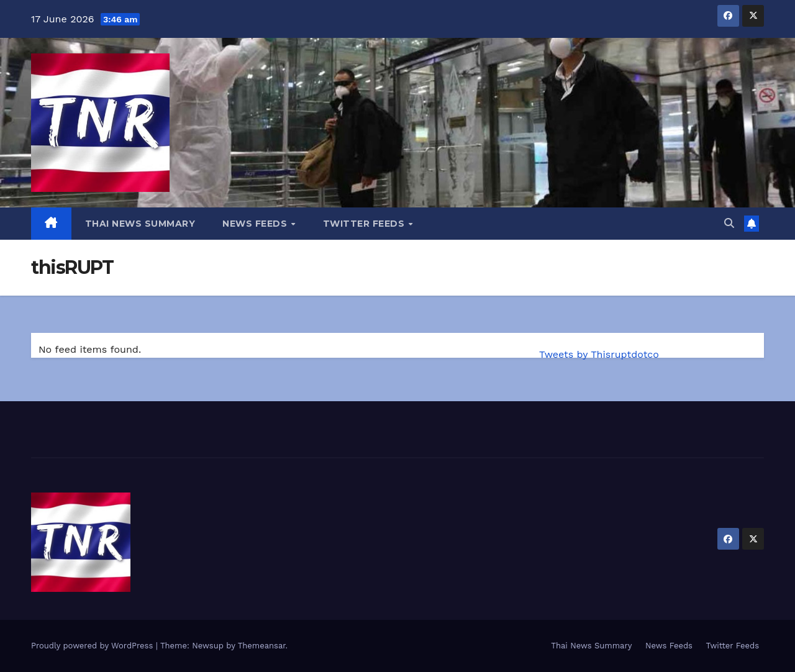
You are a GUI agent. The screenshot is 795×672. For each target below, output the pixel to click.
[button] (729, 223)
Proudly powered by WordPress (93, 646)
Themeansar (262, 646)
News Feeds (256, 224)
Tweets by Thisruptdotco (599, 354)
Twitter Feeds (365, 224)
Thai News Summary (140, 224)
